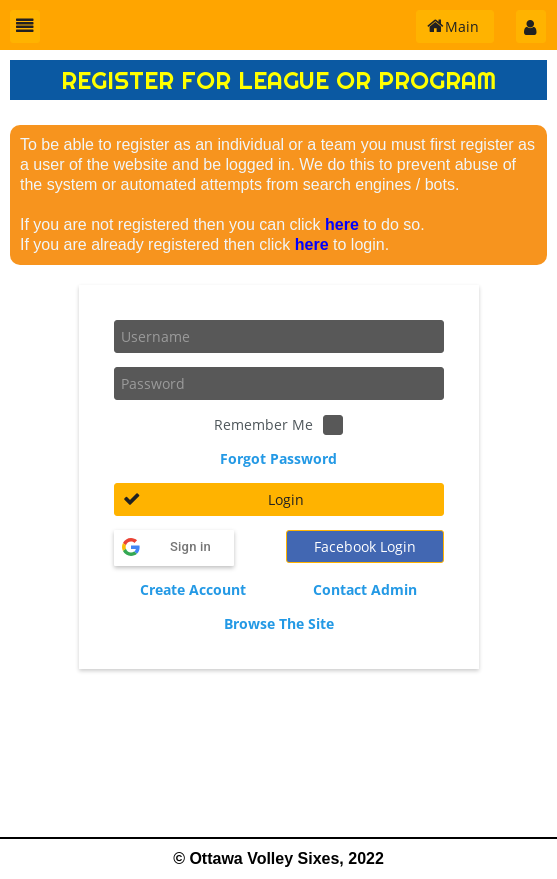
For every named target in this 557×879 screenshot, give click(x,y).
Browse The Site (279, 623)
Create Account (193, 589)
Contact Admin (365, 589)
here (342, 224)
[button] (25, 26)
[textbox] (279, 336)
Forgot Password (278, 458)
